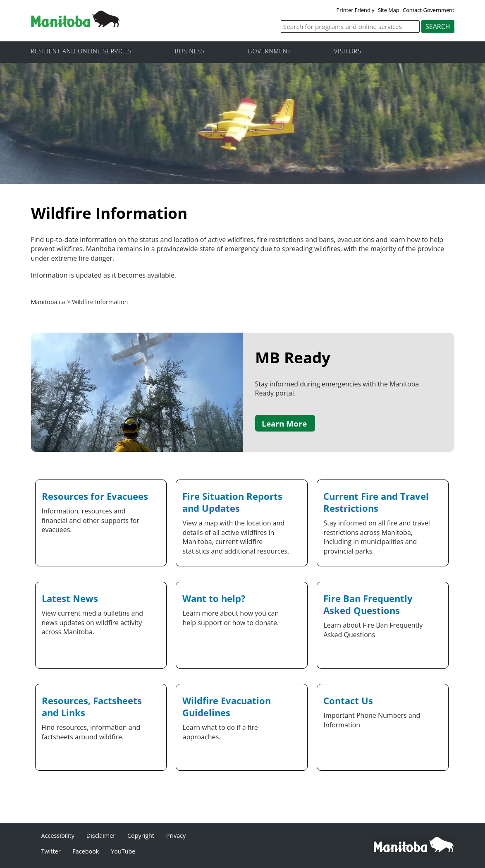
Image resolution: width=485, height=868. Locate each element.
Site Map (389, 10)
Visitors (348, 52)
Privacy (176, 836)
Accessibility (58, 836)
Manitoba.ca (48, 302)
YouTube (123, 851)
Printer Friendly (356, 10)
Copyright (141, 836)
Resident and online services (81, 52)
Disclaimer (101, 836)
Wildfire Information (100, 302)
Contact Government (428, 10)
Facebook (86, 851)
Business (190, 52)
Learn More (284, 423)
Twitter (51, 851)
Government (269, 52)
